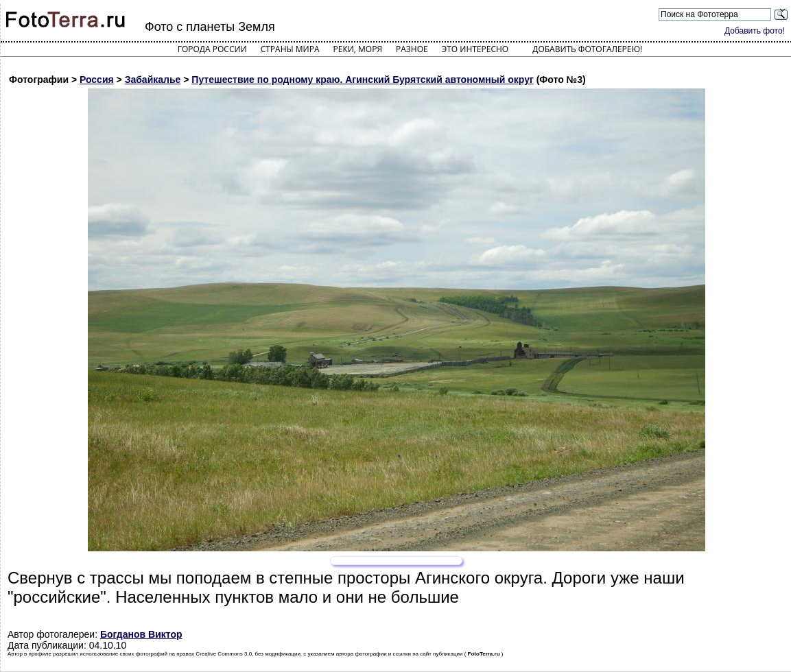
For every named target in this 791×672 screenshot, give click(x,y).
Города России (212, 49)
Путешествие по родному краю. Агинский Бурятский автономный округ (362, 80)
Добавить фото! (755, 31)
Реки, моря (358, 49)
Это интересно (475, 49)
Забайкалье (153, 80)
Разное (412, 49)
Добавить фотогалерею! (587, 49)
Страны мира (290, 49)
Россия (97, 80)
